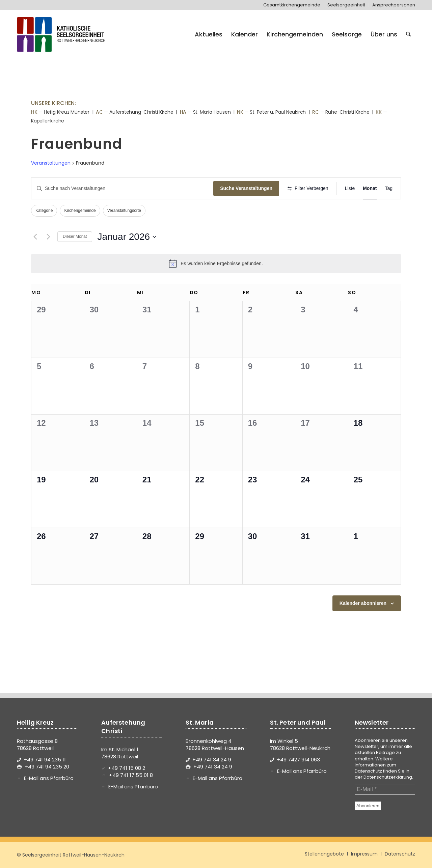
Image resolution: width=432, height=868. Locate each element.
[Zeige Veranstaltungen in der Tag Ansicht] (389, 188)
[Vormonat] (35, 237)
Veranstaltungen (51, 163)
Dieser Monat (75, 236)
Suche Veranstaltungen (246, 188)
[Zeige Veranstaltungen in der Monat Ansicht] (370, 188)
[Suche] (408, 34)
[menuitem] (292, 5)
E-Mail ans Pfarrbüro (49, 778)
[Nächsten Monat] (48, 237)
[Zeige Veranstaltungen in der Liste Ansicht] (350, 188)
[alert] (216, 263)
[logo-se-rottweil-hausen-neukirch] (62, 34)
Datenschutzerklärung (388, 777)
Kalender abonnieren (363, 603)
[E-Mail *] (385, 789)
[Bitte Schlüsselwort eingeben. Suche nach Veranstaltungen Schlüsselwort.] (122, 188)
